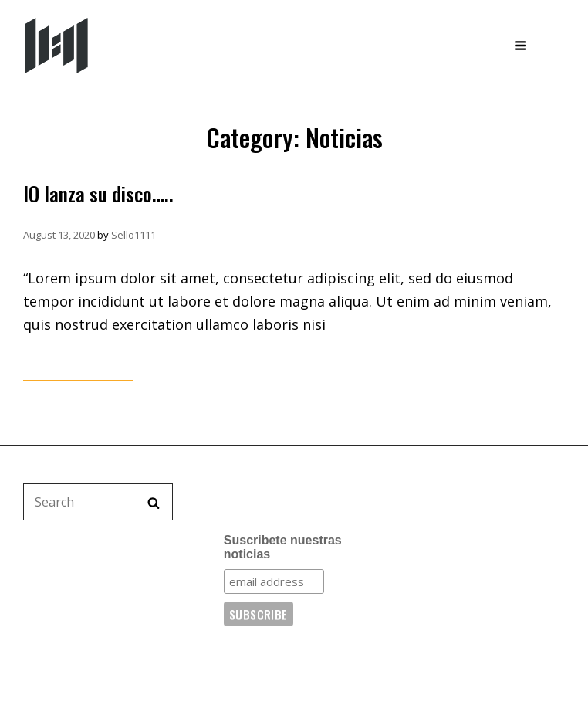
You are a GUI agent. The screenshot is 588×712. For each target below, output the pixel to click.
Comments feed (461, 598)
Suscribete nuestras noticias (283, 547)
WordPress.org (459, 629)
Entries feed (450, 568)
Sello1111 (133, 235)
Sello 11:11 (150, 44)
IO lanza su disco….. (98, 193)
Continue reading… (78, 370)
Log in (433, 538)
